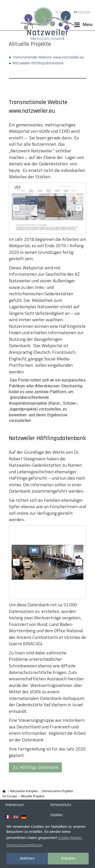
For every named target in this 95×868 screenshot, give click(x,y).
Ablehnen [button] (27, 858)
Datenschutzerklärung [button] (24, 845)
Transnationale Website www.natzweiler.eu (48, 57)
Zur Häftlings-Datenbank (35, 767)
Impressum (15, 805)
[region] (48, 208)
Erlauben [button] (68, 858)
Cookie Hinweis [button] (70, 838)
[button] (16, 208)
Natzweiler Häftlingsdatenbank (38, 63)
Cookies (57, 815)
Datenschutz (61, 805)
